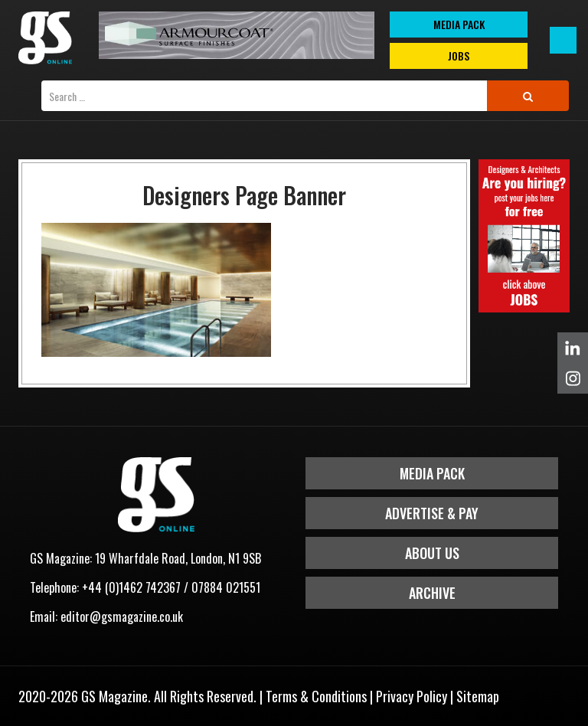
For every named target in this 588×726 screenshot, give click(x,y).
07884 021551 (226, 587)
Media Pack (432, 473)
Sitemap (478, 696)
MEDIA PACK (459, 24)
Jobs (459, 56)
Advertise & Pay (432, 513)
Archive (432, 593)
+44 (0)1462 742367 (131, 587)
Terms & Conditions (316, 696)
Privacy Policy (412, 696)
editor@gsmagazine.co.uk (122, 616)
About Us (432, 553)
